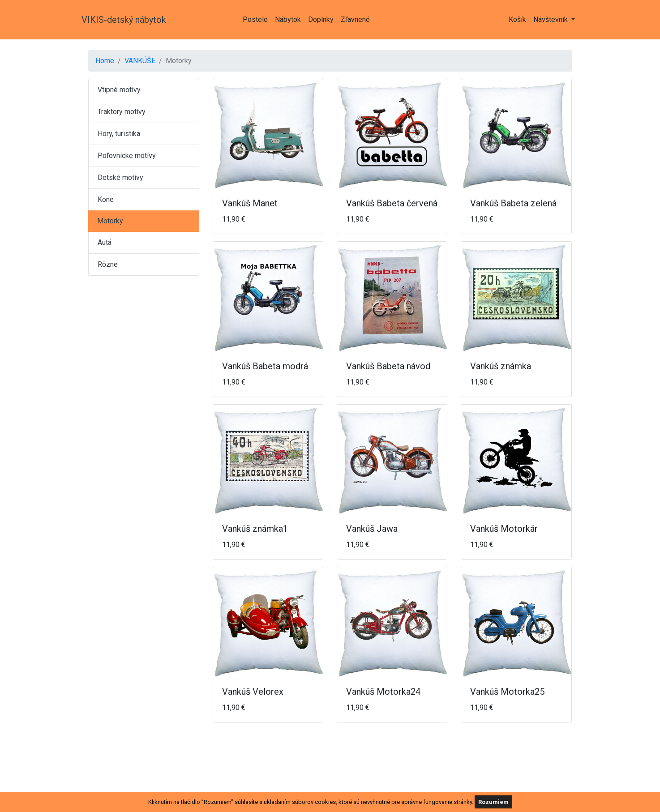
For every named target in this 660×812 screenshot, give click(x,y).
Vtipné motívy (119, 90)
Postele (255, 19)
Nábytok (288, 19)
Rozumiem (493, 802)
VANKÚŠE (140, 61)
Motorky (110, 221)
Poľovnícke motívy (127, 156)
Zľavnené (355, 19)
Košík (517, 19)
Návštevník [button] (551, 19)
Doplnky (321, 19)
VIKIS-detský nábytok (124, 20)
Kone (106, 199)
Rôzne (108, 264)
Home (105, 61)
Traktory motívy (122, 112)
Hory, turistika (119, 134)
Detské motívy (120, 177)
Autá (105, 242)
